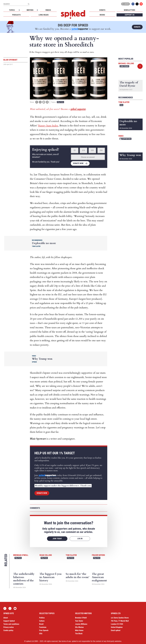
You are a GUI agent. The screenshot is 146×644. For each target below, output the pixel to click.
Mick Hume (79, 630)
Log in (125, 4)
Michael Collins (126, 63)
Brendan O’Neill (81, 618)
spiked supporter (78, 109)
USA (121, 105)
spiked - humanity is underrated (73, 14)
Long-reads (44, 15)
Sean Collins (46, 555)
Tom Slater (71, 555)
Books (102, 15)
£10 (83, 150)
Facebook (133, 4)
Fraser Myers (98, 555)
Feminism (43, 627)
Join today (57, 539)
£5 (75, 150)
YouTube (141, 4)
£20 (92, 150)
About (6, 618)
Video (121, 136)
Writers (30, 10)
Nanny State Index (48, 126)
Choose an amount (88, 157)
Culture (42, 621)
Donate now (78, 163)
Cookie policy (8, 630)
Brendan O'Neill (21, 555)
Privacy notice (9, 627)
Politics (60, 102)
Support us (130, 15)
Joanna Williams (81, 624)
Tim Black (79, 634)
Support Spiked (9, 621)
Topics (12, 10)
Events (102, 10)
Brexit (41, 624)
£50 (101, 150)
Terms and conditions (11, 624)
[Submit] (29, 4)
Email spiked (116, 630)
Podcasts (16, 15)
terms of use (66, 641)
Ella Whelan (79, 627)
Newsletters (130, 10)
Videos (48, 10)
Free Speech (44, 630)
